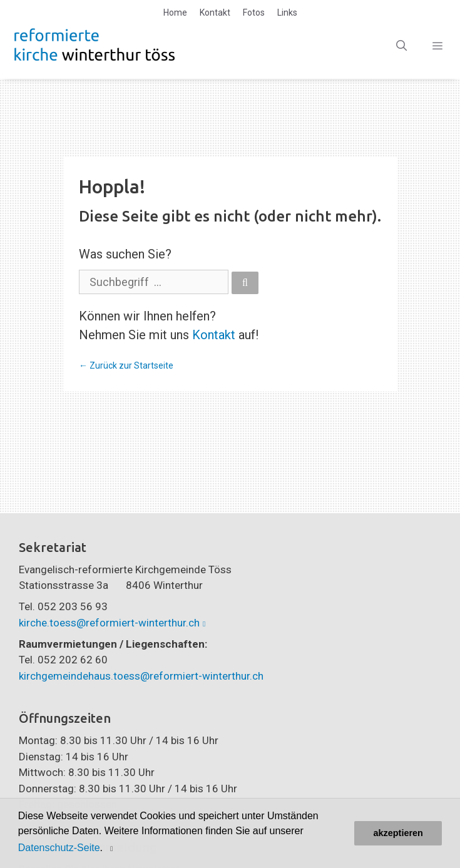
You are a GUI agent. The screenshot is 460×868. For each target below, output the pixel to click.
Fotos (254, 13)
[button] (113, 848)
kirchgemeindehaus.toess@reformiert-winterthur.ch (141, 676)
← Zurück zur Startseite (126, 365)
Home (175, 13)
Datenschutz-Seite (59, 848)
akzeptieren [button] (398, 833)
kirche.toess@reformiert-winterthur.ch (109, 623)
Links (287, 13)
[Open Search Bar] (402, 46)
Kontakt (215, 13)
